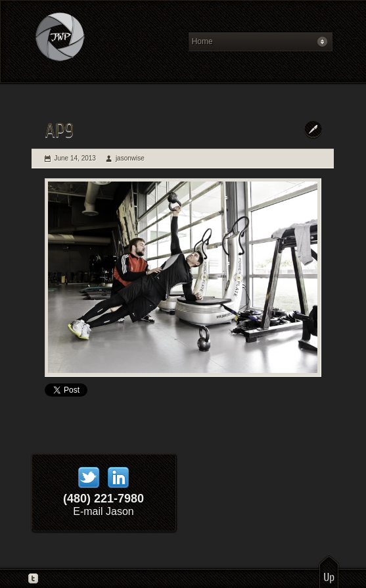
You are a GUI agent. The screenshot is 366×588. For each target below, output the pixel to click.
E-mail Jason (103, 511)
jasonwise (130, 158)
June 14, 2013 (75, 158)
